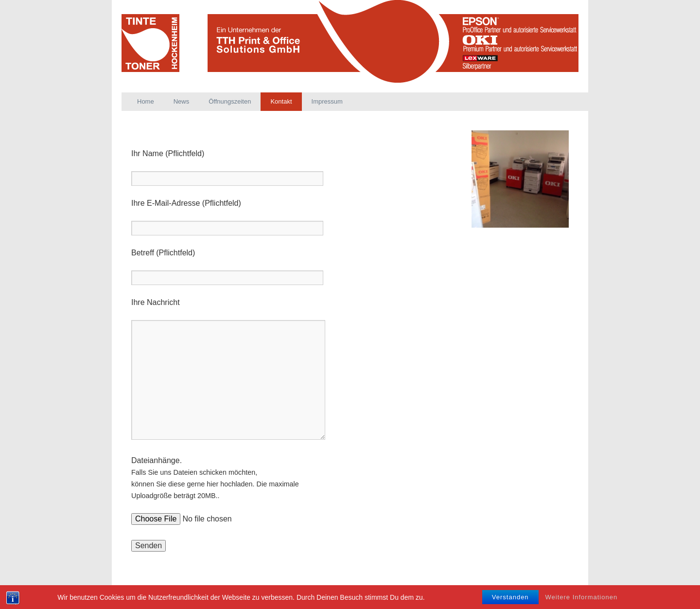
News (182, 101)
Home (146, 101)
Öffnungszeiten (230, 101)
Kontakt (281, 101)
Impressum (327, 101)
